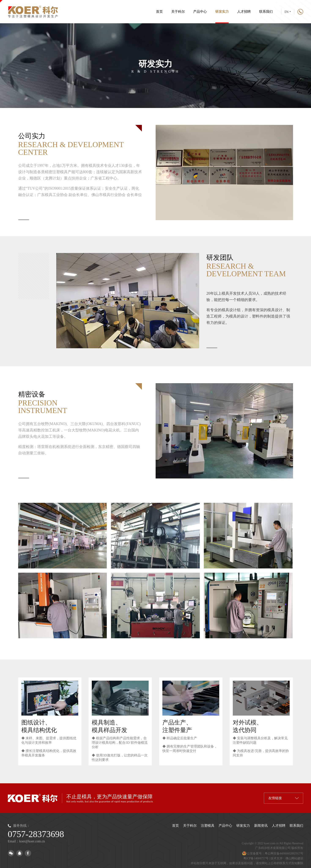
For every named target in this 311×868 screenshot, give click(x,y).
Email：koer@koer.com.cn (26, 841)
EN (288, 12)
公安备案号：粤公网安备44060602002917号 (273, 853)
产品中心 (200, 12)
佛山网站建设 (294, 858)
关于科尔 (178, 12)
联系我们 (266, 12)
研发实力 (222, 17)
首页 (159, 12)
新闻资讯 (261, 826)
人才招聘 (244, 12)
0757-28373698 (36, 834)
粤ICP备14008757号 (256, 858)
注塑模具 (208, 826)
